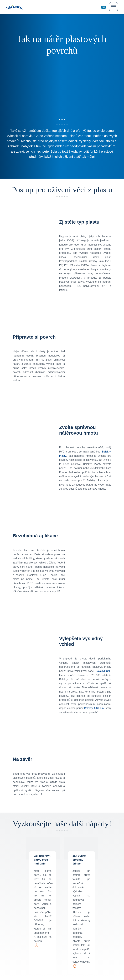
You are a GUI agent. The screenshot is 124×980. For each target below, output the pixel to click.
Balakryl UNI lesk (94, 708)
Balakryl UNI (103, 671)
